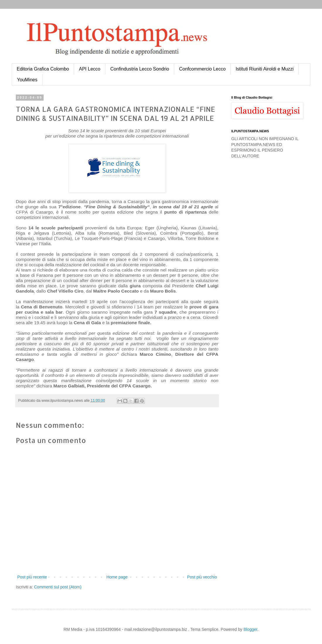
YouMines (27, 80)
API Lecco (90, 69)
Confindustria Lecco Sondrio (140, 69)
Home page (117, 577)
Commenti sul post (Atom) (58, 587)
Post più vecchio (202, 577)
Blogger (250, 629)
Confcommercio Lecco (202, 69)
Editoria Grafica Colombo (43, 69)
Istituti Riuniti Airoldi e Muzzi (265, 69)
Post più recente (32, 577)
